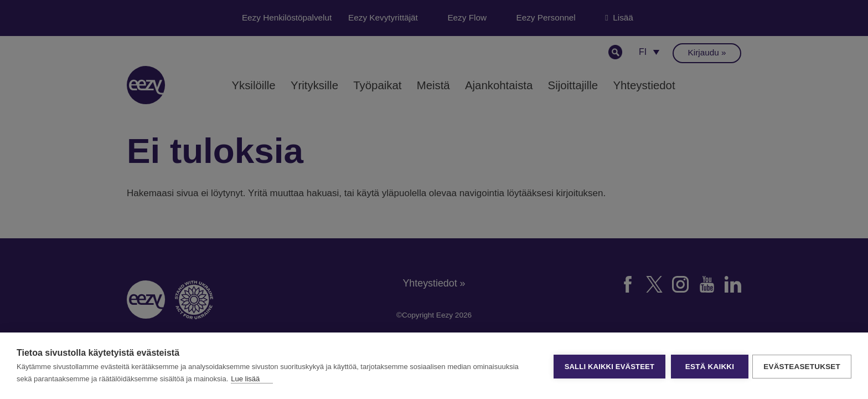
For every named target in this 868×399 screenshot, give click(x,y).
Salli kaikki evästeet (608, 366)
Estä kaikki (708, 366)
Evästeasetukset (802, 366)
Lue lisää (245, 379)
